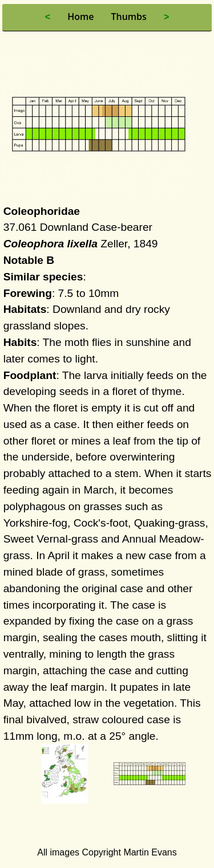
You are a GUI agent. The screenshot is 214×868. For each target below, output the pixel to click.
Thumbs (128, 17)
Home (80, 17)
